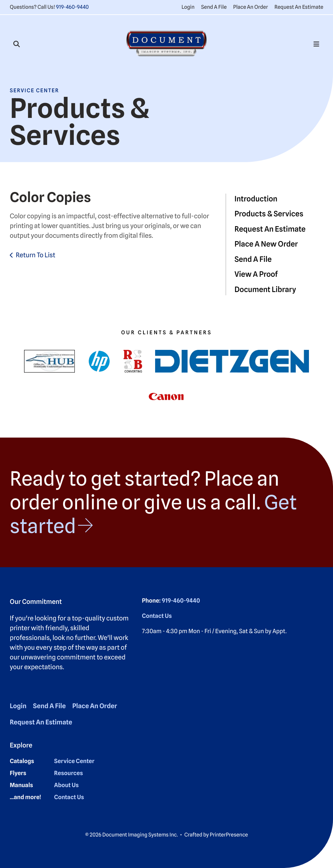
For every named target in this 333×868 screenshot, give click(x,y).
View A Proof (256, 274)
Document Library (265, 290)
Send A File (214, 7)
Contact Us (157, 616)
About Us (66, 785)
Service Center (74, 761)
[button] (17, 44)
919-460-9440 (72, 7)
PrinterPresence (229, 835)
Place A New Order (266, 244)
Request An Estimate (299, 7)
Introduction (256, 199)
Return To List (35, 255)
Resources (68, 773)
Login (188, 7)
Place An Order (251, 7)
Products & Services (269, 214)
